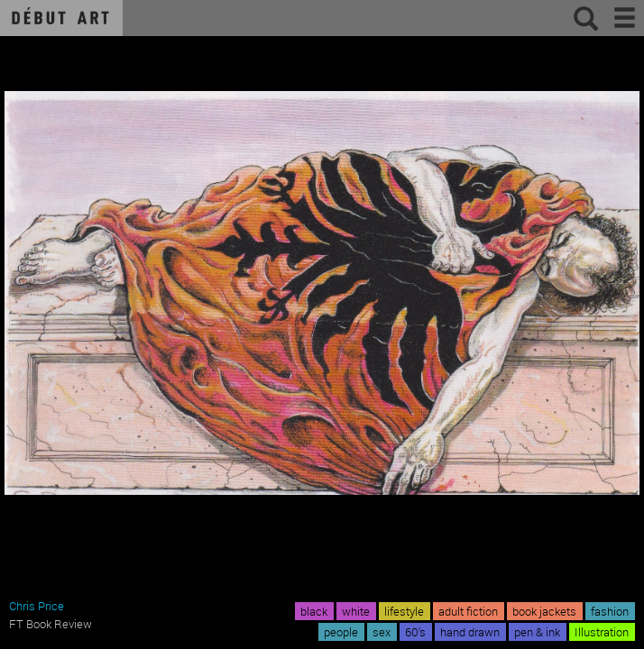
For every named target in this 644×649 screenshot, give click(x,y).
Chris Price (37, 606)
